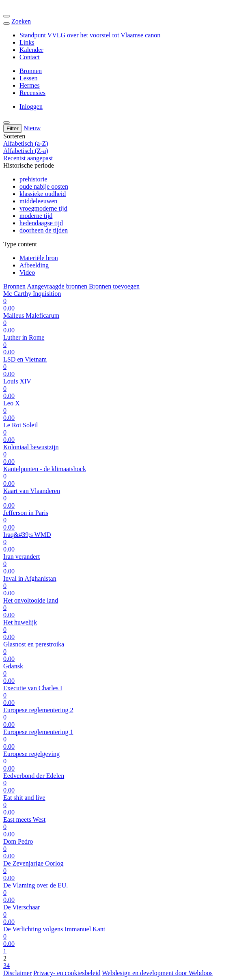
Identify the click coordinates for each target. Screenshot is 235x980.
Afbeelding (34, 265)
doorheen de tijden (44, 230)
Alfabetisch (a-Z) (26, 143)
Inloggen (31, 107)
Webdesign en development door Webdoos (157, 973)
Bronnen (31, 71)
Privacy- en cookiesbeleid (67, 973)
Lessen (28, 78)
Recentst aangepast (28, 158)
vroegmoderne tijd (43, 208)
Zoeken (21, 21)
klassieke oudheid (43, 194)
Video (27, 272)
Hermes (30, 85)
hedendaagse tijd (41, 223)
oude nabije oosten (44, 186)
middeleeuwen (38, 201)
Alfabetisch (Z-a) (26, 151)
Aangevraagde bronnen (58, 286)
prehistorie (33, 179)
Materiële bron (39, 258)
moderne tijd (36, 216)
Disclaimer (17, 973)
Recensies (32, 93)
